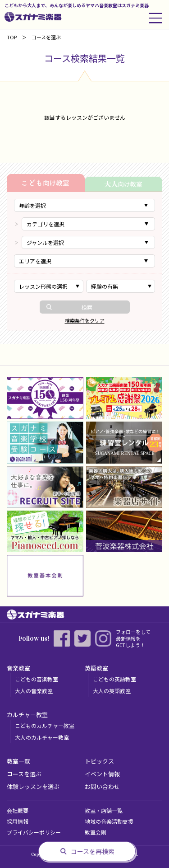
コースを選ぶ (24, 774)
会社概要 (18, 810)
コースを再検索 (93, 851)
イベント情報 (102, 774)
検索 (87, 307)
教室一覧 (18, 761)
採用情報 (18, 821)
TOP (12, 37)
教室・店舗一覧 (104, 810)
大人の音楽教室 (34, 691)
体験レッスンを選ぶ (33, 786)
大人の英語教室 (112, 691)
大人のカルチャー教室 (42, 737)
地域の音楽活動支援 (109, 821)
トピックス (99, 761)
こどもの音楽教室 (37, 679)
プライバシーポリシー (34, 832)
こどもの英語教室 (114, 679)
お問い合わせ (102, 786)
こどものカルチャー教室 (45, 725)
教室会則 (96, 832)
